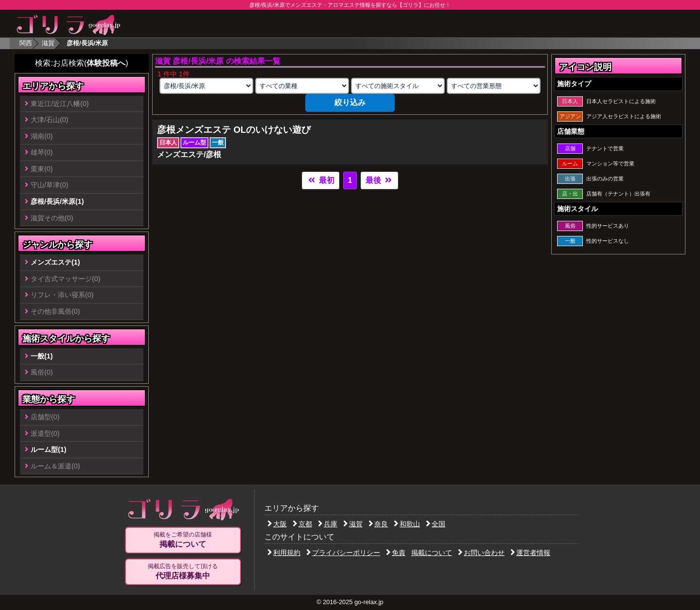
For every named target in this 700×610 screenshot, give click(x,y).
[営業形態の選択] (493, 86)
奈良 (378, 524)
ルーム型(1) (49, 449)
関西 (26, 43)
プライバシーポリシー (343, 553)
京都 (302, 524)
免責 (396, 553)
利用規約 (284, 553)
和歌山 (407, 524)
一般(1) (42, 356)
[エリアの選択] (206, 86)
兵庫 (328, 524)
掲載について (432, 553)
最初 (320, 180)
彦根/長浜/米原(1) (57, 201)
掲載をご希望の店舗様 (183, 540)
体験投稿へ (106, 63)
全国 (436, 524)
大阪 (277, 524)
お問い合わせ (481, 553)
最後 (379, 180)
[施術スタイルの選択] (398, 86)
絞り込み (350, 102)
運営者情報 (530, 553)
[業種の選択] (302, 86)
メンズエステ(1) (55, 262)
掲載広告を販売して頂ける (183, 572)
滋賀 (48, 43)
